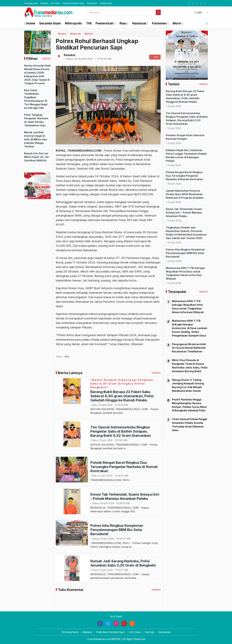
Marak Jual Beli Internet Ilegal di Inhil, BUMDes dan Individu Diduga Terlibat (36, 139)
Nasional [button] (139, 23)
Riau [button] (123, 23)
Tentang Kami (31, 3)
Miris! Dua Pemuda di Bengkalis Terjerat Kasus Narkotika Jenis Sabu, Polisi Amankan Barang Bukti (190, 366)
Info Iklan (55, 3)
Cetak (155, 57)
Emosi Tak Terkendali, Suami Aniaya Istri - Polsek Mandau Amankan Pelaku (125, 496)
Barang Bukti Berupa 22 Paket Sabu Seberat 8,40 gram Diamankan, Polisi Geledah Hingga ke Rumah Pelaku (122, 396)
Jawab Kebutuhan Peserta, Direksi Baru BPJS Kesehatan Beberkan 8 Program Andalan (185, 194)
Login (198, 12)
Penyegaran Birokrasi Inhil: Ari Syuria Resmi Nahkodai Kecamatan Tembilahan (189, 348)
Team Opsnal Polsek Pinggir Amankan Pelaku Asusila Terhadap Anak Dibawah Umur (190, 425)
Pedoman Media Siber (73, 3)
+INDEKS (46, 59)
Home (30, 23)
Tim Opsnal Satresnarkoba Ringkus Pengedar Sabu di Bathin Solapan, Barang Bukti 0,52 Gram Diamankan (121, 431)
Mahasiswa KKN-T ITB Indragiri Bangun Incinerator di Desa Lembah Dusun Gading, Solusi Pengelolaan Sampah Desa (190, 328)
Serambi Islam (50, 23)
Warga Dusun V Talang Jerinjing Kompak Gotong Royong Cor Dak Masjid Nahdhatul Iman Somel (188, 385)
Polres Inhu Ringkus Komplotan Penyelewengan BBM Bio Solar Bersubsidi (117, 530)
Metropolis (73, 23)
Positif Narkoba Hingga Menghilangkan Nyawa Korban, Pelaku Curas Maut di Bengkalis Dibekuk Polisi (189, 405)
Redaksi (44, 3)
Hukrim (76, 34)
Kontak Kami (106, 3)
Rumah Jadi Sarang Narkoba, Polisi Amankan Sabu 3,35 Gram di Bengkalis (123, 563)
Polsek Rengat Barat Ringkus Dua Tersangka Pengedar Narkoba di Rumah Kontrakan (124, 467)
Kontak (150, 632)
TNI (89, 23)
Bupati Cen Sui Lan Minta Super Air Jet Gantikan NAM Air (36, 157)
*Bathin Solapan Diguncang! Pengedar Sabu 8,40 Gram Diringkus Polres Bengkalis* (122, 384)
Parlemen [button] (159, 23)
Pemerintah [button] (104, 23)
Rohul (89, 34)
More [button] (177, 23)
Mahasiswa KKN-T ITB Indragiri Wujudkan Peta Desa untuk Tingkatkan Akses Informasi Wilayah (188, 307)
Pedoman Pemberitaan (110, 632)
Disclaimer (92, 3)
